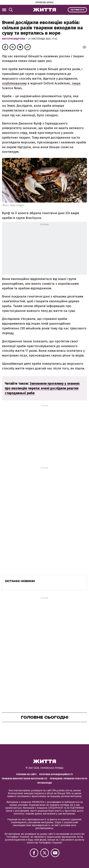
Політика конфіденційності (56, 774)
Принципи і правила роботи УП (68, 779)
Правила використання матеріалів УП (25, 779)
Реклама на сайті (26, 774)
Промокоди (44, 783)
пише (76, 83)
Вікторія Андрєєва (14, 39)
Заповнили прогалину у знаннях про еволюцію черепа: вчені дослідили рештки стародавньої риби (42, 388)
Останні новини (20, 581)
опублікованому (14, 83)
